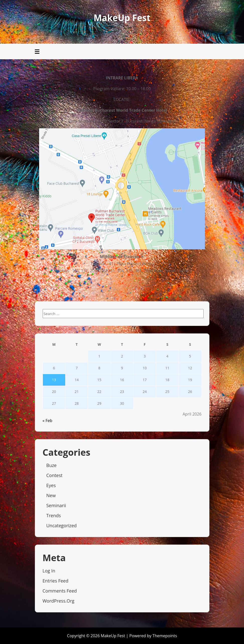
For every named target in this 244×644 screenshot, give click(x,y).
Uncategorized (62, 525)
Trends (54, 515)
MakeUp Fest (122, 18)
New (51, 495)
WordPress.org (59, 601)
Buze (52, 465)
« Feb (48, 421)
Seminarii (56, 505)
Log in (49, 571)
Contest (55, 475)
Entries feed (56, 581)
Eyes (51, 485)
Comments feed (60, 591)
